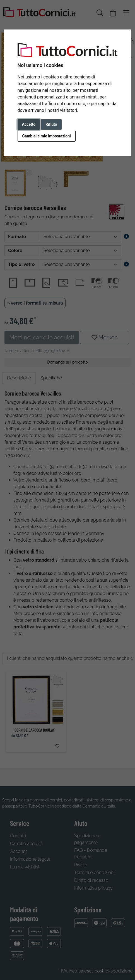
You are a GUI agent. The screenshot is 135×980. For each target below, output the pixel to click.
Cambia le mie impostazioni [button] (47, 136)
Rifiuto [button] (51, 124)
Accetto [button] (29, 124)
